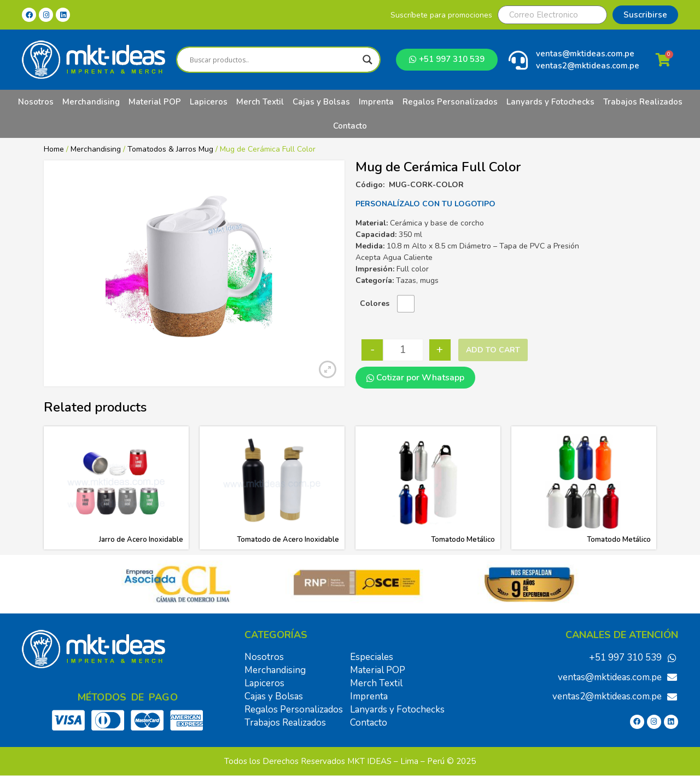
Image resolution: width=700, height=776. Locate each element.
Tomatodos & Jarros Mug (170, 149)
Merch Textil (260, 102)
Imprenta (376, 102)
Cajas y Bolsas (321, 102)
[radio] (406, 304)
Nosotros (36, 102)
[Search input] (273, 60)
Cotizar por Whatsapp (415, 378)
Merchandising (91, 102)
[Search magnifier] (367, 60)
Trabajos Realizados (643, 102)
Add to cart (493, 350)
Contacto (350, 126)
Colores (375, 303)
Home (54, 149)
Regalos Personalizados (450, 102)
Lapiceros (209, 102)
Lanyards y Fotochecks (550, 102)
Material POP (155, 102)
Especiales (372, 657)
